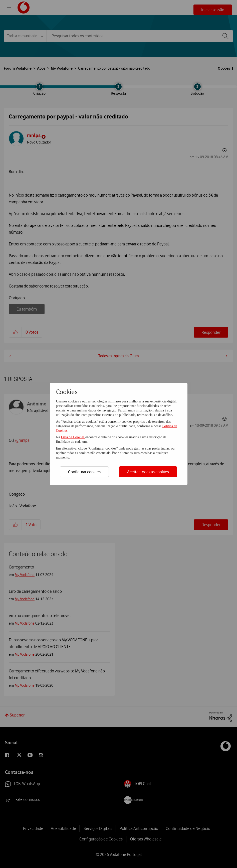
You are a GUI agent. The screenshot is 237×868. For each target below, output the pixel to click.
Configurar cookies (84, 472)
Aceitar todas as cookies (148, 472)
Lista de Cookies (73, 437)
